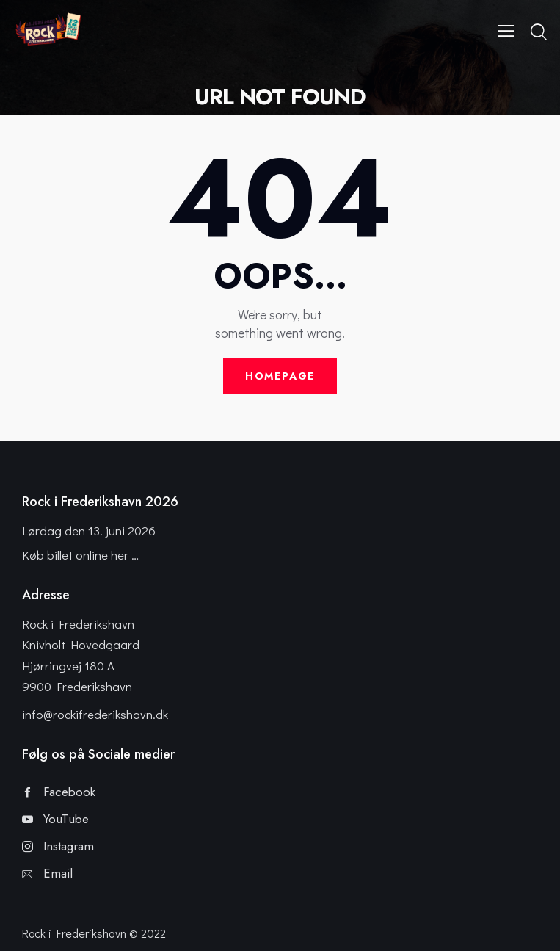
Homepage (280, 376)
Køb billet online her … (80, 555)
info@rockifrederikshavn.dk (95, 714)
